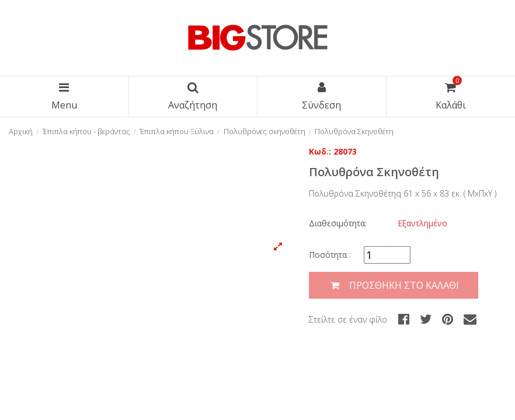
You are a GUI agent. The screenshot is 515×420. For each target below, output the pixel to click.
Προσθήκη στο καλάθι (394, 286)
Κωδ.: (320, 151)
